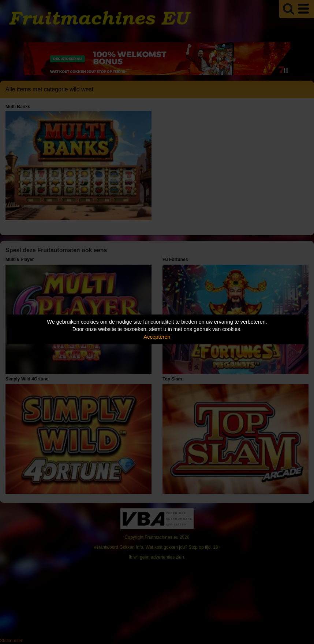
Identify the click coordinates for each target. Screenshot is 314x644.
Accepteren (157, 337)
